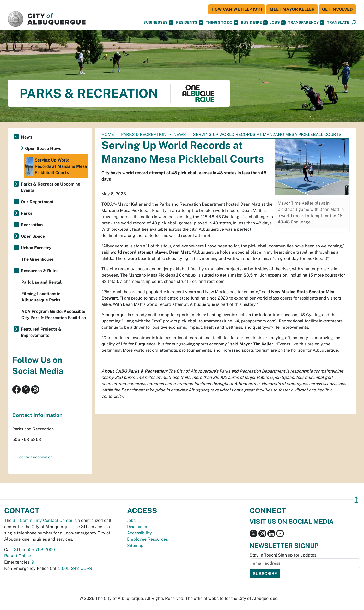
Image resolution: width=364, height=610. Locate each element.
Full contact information (32, 457)
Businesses (158, 23)
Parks (26, 213)
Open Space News (43, 149)
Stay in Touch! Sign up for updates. (283, 555)
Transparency (306, 23)
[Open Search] (354, 23)
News (180, 134)
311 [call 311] (17, 550)
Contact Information (37, 415)
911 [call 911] (35, 562)
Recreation (32, 225)
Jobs (278, 23)
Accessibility (139, 533)
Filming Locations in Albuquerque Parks (41, 297)
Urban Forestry (36, 248)
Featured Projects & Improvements (41, 332)
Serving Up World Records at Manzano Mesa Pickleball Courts (56, 166)
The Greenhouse (37, 259)
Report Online (18, 556)
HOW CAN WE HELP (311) (237, 9)
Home (108, 134)
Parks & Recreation (144, 134)
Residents (190, 23)
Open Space (33, 236)
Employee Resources (147, 539)
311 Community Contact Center (43, 520)
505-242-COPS (77, 568)
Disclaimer (137, 527)
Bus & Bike (254, 23)
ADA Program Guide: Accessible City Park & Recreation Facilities (54, 315)
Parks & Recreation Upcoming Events (51, 187)
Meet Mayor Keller (292, 9)
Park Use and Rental (41, 282)
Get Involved (337, 9)
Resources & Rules (40, 271)
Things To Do (222, 23)
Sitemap (135, 545)
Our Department (37, 202)
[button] (338, 23)
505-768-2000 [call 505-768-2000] (41, 550)
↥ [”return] (356, 500)
